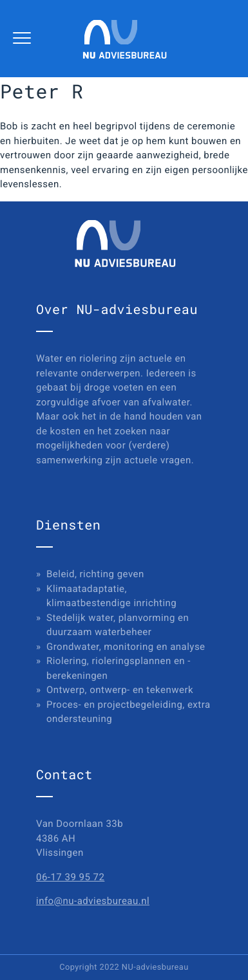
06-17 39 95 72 (70, 877)
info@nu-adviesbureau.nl (93, 901)
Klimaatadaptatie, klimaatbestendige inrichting (111, 596)
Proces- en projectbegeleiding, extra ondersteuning (129, 712)
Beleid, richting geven (95, 574)
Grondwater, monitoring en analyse (126, 647)
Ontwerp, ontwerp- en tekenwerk (120, 690)
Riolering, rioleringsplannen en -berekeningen (119, 668)
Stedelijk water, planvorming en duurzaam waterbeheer (118, 625)
